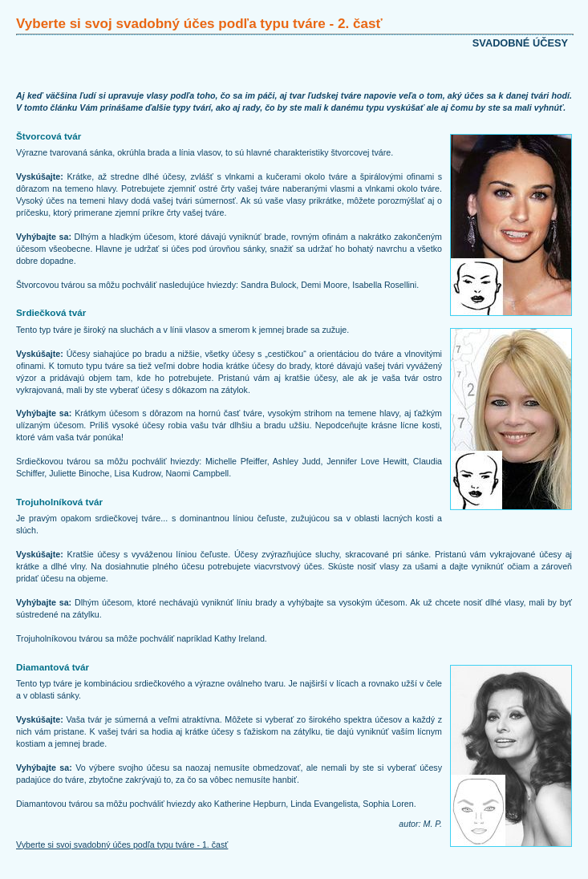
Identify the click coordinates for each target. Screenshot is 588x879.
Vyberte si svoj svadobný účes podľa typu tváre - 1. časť (122, 845)
